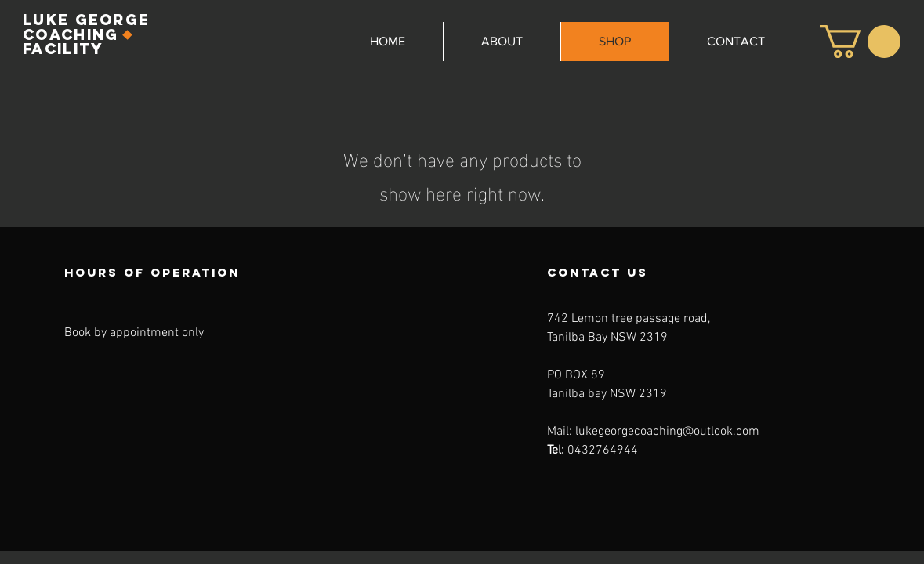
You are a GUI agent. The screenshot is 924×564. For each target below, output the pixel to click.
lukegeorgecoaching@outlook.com (667, 432)
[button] (860, 42)
